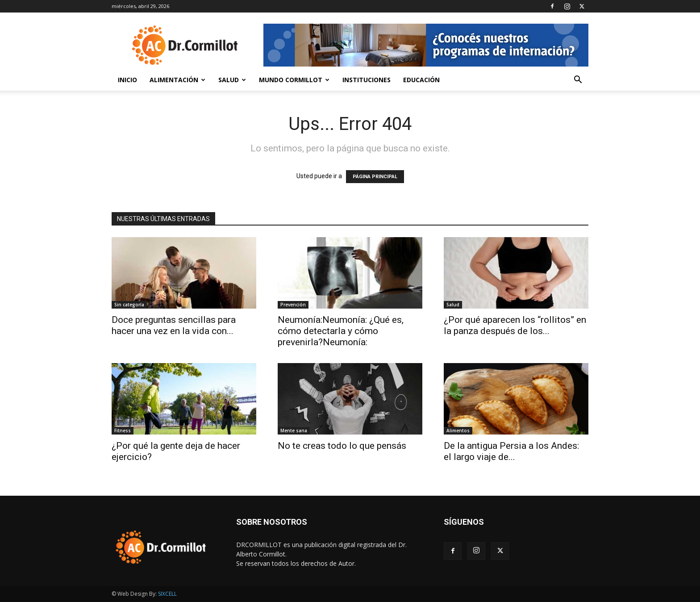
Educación (421, 80)
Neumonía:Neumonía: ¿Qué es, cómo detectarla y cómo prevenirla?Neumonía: (341, 331)
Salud (232, 80)
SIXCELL (167, 594)
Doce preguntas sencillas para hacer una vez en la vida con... (174, 325)
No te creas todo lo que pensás (342, 446)
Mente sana (294, 431)
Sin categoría (129, 305)
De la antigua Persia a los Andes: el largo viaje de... (511, 451)
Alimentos (458, 431)
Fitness (123, 431)
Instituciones (367, 80)
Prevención (293, 305)
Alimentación (177, 80)
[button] (578, 81)
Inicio (127, 80)
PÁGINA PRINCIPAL (375, 177)
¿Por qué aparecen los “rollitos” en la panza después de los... (515, 325)
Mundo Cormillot (294, 80)
